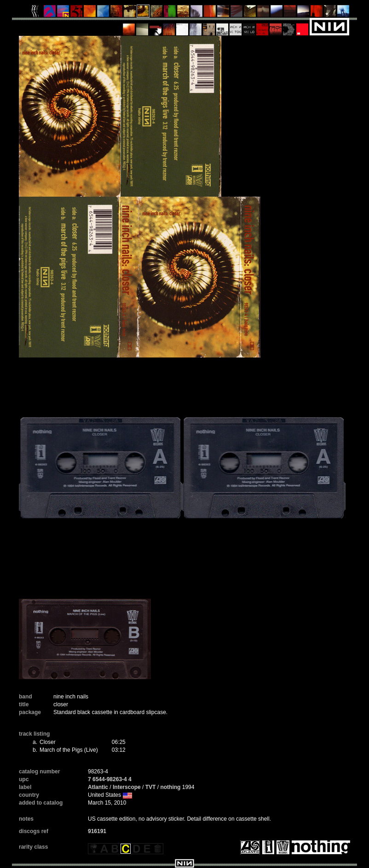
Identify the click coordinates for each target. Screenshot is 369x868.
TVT (151, 787)
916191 (97, 831)
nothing (170, 787)
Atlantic (98, 787)
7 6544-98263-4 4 (110, 779)
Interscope (127, 787)
